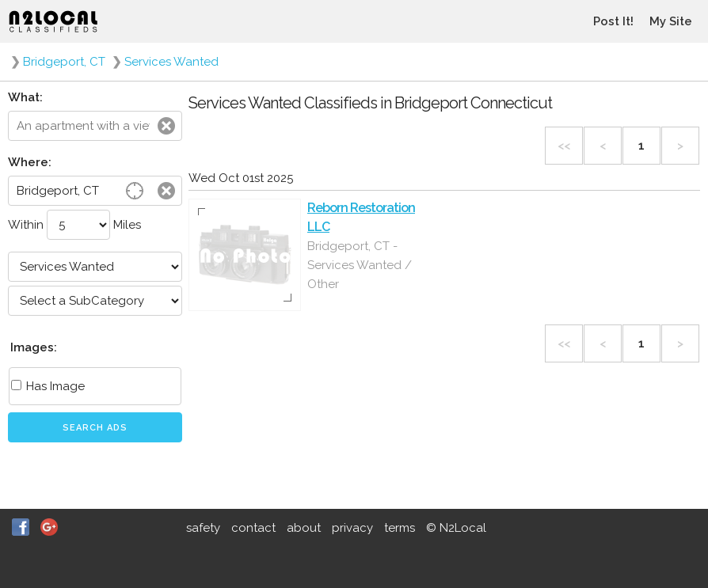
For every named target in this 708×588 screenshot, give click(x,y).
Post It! (613, 21)
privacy (352, 528)
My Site (671, 21)
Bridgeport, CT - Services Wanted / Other (360, 265)
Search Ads (95, 428)
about (304, 528)
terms (400, 528)
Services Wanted (171, 62)
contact (253, 528)
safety (203, 528)
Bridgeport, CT (64, 62)
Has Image (48, 386)
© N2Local (456, 528)
